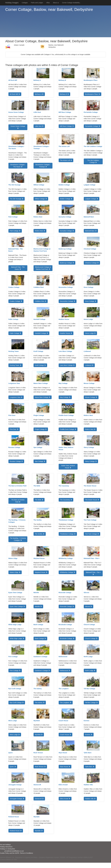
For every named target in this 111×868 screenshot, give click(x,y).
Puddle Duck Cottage (68, 429)
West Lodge (15, 735)
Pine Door (14, 429)
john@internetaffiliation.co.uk (14, 851)
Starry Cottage (91, 461)
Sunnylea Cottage (67, 231)
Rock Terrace (40, 767)
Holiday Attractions (6, 847)
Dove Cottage (91, 301)
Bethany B (64, 94)
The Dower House (92, 500)
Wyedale (39, 831)
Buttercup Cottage (67, 263)
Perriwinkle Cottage (93, 126)
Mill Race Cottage (67, 126)
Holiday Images (12, 3)
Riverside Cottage (67, 606)
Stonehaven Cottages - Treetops (43, 166)
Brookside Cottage (67, 638)
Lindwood (89, 365)
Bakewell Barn (91, 231)
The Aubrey (40, 703)
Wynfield (39, 735)
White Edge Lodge (17, 638)
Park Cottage (15, 231)
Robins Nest (40, 231)
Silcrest (89, 606)
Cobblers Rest (41, 301)
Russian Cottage (16, 461)
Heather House (66, 333)
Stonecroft (39, 799)
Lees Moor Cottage (67, 365)
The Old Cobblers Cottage (93, 161)
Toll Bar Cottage (91, 703)
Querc (13, 767)
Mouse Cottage (91, 397)
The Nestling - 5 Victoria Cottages (18, 539)
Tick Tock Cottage (92, 534)
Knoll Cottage (40, 365)
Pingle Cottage (41, 429)
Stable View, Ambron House (68, 467)
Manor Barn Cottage (43, 397)
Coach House (66, 735)
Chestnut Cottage (92, 263)
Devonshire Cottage (68, 301)
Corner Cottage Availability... (71, 3)
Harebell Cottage (42, 333)
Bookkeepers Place (93, 94)
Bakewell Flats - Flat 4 (93, 573)
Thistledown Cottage (68, 534)
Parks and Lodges (37, 3)
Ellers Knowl (65, 799)
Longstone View (16, 397)
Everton (89, 735)
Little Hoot (39, 126)
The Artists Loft (66, 160)
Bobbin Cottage (66, 199)
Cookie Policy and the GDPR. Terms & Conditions (17, 853)
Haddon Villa (90, 799)
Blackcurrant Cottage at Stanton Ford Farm (43, 268)
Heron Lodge (90, 333)
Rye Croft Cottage (17, 703)
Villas (48, 3)
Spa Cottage (40, 461)
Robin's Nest (90, 429)
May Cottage (65, 397)
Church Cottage (91, 638)
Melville (38, 606)
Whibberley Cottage (68, 572)
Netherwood (65, 671)
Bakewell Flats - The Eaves (18, 268)
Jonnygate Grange (17, 799)
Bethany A (39, 94)
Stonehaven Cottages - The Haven (18, 166)
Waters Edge (15, 572)
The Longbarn (66, 703)
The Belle (39, 500)
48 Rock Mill (15, 94)
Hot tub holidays (5, 845)
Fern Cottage (15, 671)
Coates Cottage (16, 301)
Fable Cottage (15, 333)
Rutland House (16, 831)
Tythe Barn (90, 767)
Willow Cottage (41, 199)
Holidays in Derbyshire (7, 849)
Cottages (25, 3)
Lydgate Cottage (92, 199)
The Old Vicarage (17, 199)
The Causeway (66, 500)
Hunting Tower (16, 365)
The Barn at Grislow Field (18, 501)
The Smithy (40, 534)
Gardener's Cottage (42, 671)
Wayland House (41, 572)
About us (56, 3)
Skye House (65, 767)
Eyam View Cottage (17, 606)
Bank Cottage (40, 638)
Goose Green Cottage (18, 127)
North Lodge (90, 671)
